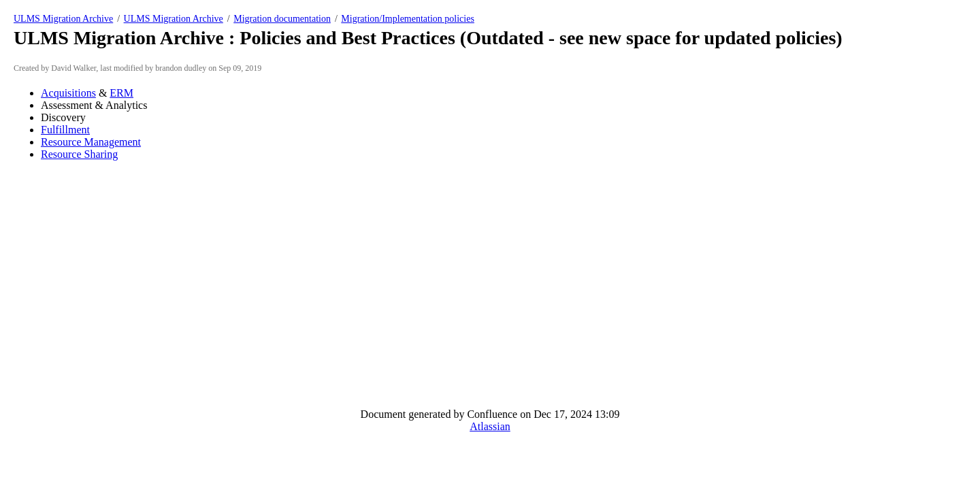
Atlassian (490, 426)
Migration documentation (282, 19)
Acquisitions (68, 93)
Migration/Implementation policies (408, 19)
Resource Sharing (79, 154)
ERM (121, 93)
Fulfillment (65, 130)
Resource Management (91, 142)
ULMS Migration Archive (63, 19)
